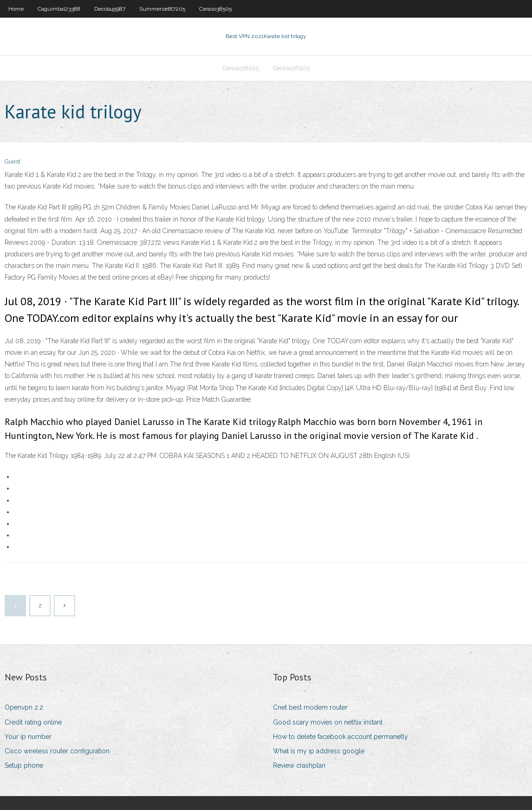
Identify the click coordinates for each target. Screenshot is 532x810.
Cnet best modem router (310, 707)
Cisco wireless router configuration (57, 751)
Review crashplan (299, 765)
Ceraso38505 (215, 9)
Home (16, 9)
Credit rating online (33, 722)
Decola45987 (110, 9)
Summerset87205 (162, 9)
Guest (13, 161)
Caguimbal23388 (59, 9)
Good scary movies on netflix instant (328, 722)
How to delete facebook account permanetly (341, 737)
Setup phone (24, 765)
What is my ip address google (319, 751)
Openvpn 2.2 (24, 707)
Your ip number (28, 737)
